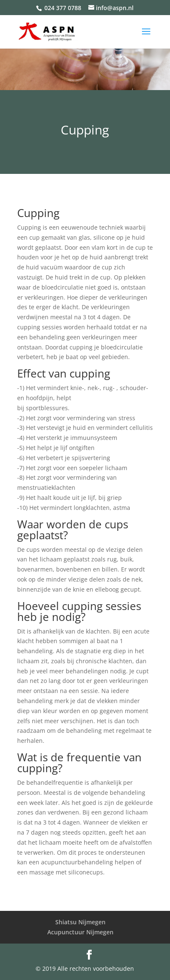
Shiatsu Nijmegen (80, 922)
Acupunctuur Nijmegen (80, 932)
